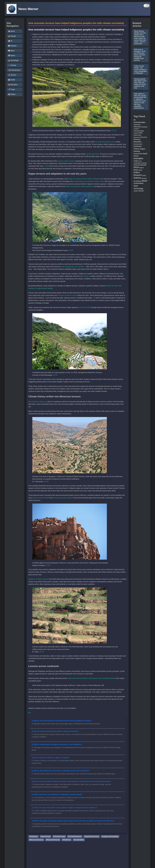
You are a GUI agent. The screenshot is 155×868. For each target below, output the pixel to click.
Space (144, 181)
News (136, 170)
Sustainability (139, 183)
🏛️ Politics (12, 94)
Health (145, 154)
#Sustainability (79, 840)
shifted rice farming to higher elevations (79, 186)
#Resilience (67, 840)
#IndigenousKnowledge (110, 836)
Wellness (141, 191)
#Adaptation (34, 836)
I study (47, 166)
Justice (136, 161)
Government (138, 154)
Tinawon (86, 276)
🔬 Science (12, 75)
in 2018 (81, 307)
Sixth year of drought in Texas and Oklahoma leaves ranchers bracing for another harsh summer (140, 55)
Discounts (143, 137)
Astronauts (137, 125)
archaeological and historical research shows (89, 181)
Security (144, 178)
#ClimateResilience (75, 836)
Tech (136, 186)
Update (136, 191)
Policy (140, 170)
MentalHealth (142, 165)
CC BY (114, 131)
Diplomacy (137, 137)
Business (145, 127)
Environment (138, 144)
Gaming (137, 151)
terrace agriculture (93, 154)
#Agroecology (45, 836)
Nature (142, 168)
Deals (140, 133)
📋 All (10, 41)
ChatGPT (136, 129)
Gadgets (142, 149)
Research (138, 175)
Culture (136, 133)
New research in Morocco (37, 402)
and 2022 (88, 307)
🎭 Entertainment (14, 70)
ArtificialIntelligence (141, 122)
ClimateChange (139, 131)
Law (140, 161)
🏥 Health (12, 80)
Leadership (137, 163)
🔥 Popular (12, 36)
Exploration (138, 146)
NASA (136, 167)
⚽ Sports (12, 56)
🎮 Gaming (12, 65)
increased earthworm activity (67, 295)
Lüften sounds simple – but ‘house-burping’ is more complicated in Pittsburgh (140, 70)
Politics (137, 172)
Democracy (137, 135)
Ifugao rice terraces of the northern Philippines (84, 179)
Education (138, 142)
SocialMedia (137, 181)
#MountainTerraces (53, 840)
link (30, 713)
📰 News (11, 51)
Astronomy (138, 127)
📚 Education (13, 85)
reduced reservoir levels (41, 498)
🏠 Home (11, 31)
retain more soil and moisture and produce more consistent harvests (92, 678)
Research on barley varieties (38, 579)
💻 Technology (13, 60)
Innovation (138, 158)
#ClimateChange (59, 836)
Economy (137, 139)
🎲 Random (12, 46)
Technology (138, 189)
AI (135, 120)
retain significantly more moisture (73, 267)
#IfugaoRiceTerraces (92, 836)
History (136, 156)
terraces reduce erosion (66, 161)
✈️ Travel (11, 89)
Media (136, 165)
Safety (144, 176)
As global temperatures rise (105, 142)
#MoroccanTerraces (36, 840)
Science (137, 178)
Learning (144, 163)
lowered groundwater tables (62, 498)
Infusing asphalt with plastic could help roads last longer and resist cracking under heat (140, 83)
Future (136, 149)
